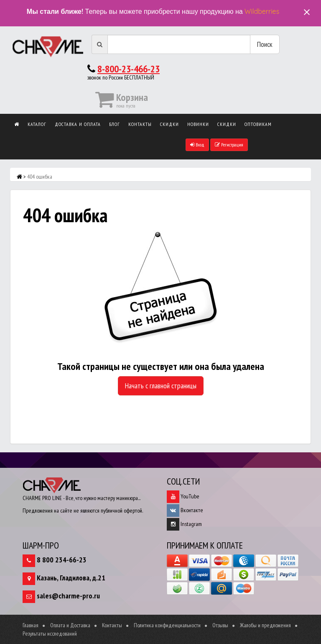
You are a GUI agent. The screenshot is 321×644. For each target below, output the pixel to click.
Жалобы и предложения (265, 625)
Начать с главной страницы (161, 386)
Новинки (198, 124)
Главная (31, 625)
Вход (197, 145)
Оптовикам (258, 124)
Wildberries (262, 11)
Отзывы (220, 625)
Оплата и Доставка (70, 625)
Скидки (169, 124)
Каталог (37, 124)
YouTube (183, 496)
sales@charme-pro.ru (68, 596)
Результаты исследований (50, 634)
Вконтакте (185, 510)
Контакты (140, 124)
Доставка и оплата (78, 124)
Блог (115, 124)
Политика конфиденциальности (167, 625)
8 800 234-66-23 (62, 560)
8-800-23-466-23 (129, 69)
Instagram (184, 524)
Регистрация (229, 145)
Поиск (265, 44)
